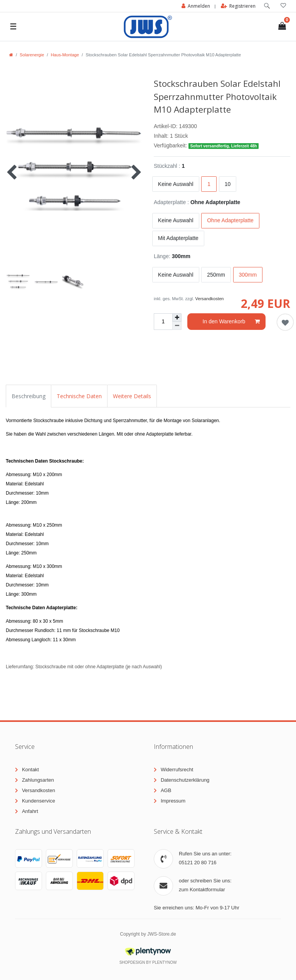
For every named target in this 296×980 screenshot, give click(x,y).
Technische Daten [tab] (79, 396)
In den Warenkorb (231, 322)
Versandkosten (210, 299)
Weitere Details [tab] (132, 396)
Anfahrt (30, 811)
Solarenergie (32, 55)
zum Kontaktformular (202, 890)
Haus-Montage (65, 55)
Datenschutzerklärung (185, 780)
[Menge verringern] (177, 326)
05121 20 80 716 (198, 863)
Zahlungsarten (38, 780)
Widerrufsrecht (177, 770)
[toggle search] (267, 6)
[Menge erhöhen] (177, 318)
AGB (166, 790)
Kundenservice (39, 801)
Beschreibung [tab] (29, 396)
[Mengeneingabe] (163, 322)
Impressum (173, 801)
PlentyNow (164, 962)
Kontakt (30, 770)
